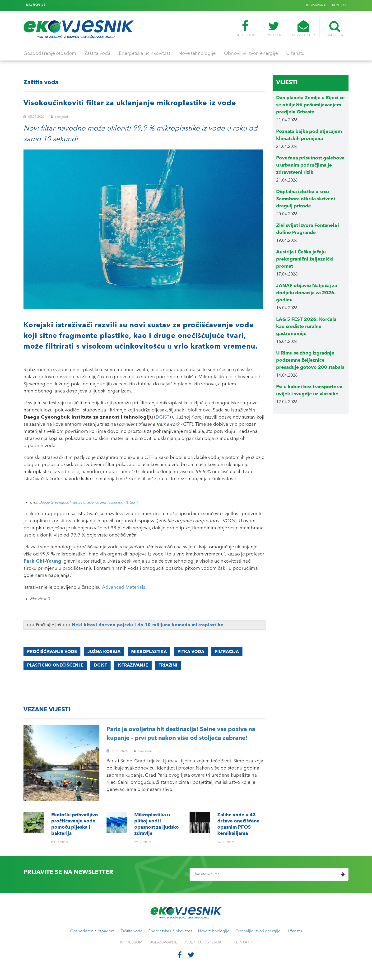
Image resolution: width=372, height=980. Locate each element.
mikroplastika (149, 652)
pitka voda (191, 652)
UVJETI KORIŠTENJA (202, 942)
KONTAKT (339, 5)
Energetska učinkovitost (144, 54)
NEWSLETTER (303, 29)
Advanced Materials (124, 588)
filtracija (227, 652)
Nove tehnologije (197, 54)
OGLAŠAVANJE (316, 5)
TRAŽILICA (335, 29)
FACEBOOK (245, 29)
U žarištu (295, 54)
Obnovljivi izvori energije (251, 54)
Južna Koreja (104, 652)
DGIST (163, 417)
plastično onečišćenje (55, 665)
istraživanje (133, 665)
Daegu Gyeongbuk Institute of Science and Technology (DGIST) (88, 503)
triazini (168, 665)
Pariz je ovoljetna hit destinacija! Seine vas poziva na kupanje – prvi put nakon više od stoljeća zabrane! (181, 734)
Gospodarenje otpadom (50, 54)
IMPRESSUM (131, 942)
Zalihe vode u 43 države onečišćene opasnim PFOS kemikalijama (99, 5)
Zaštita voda (98, 54)
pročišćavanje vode (52, 652)
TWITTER (274, 29)
